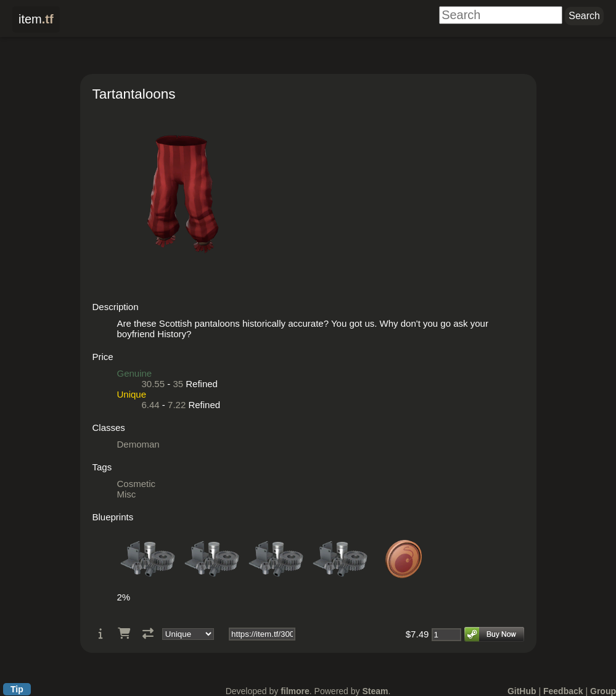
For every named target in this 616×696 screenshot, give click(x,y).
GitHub (522, 691)
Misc (127, 494)
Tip (17, 689)
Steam (375, 691)
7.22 (177, 405)
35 (178, 384)
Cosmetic (137, 484)
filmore (295, 691)
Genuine (135, 373)
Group (603, 691)
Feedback (563, 691)
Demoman (138, 444)
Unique (132, 394)
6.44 (151, 405)
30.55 (154, 384)
